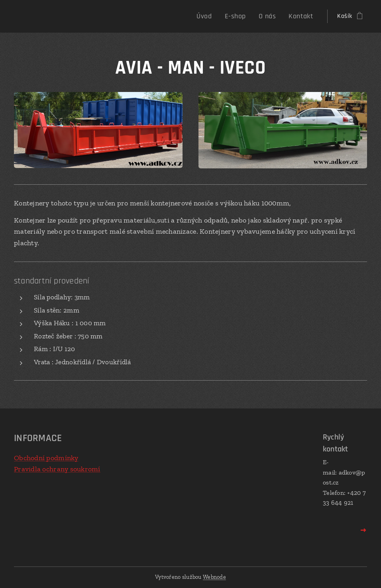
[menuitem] (214, 16)
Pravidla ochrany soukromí (57, 469)
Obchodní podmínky (46, 458)
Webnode (214, 577)
